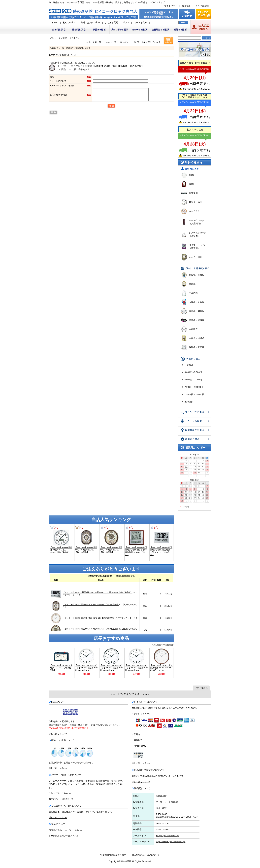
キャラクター (195, 211)
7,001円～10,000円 (194, 387)
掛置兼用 (193, 193)
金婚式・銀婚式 (197, 338)
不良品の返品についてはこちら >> (65, 830)
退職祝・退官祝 (197, 347)
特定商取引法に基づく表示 (113, 855)
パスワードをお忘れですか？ (146, 42)
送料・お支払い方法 (90, 22)
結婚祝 (192, 284)
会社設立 (193, 329)
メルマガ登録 (202, 6)
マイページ (111, 42)
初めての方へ (69, 22)
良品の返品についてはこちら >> (64, 836)
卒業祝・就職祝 (197, 320)
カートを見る (140, 22)
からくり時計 (195, 257)
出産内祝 (193, 293)
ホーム (55, 22)
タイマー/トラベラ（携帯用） (198, 247)
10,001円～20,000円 (194, 394)
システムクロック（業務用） (198, 234)
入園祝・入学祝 (197, 302)
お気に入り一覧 (94, 42)
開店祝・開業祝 (197, 311)
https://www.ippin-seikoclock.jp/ (171, 842)
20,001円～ (190, 402)
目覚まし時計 (195, 202)
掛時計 (192, 175)
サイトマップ (171, 6)
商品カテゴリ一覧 (57, 48)
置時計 (192, 184)
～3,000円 (189, 365)
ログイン (124, 42)
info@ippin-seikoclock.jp (167, 836)
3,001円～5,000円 (193, 372)
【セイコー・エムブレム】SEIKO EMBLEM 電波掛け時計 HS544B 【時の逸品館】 (100, 66)
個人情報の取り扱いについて (146, 855)
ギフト (126, 22)
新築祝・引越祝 (197, 275)
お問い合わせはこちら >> (61, 799)
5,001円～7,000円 (193, 380)
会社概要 (186, 6)
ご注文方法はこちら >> (60, 793)
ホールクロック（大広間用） (197, 222)
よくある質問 (111, 22)
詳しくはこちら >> (58, 734)
